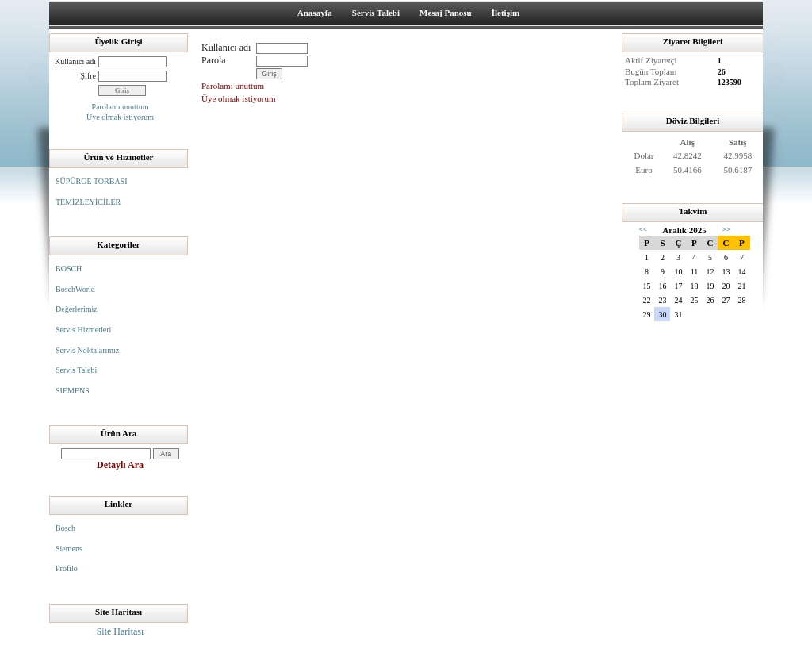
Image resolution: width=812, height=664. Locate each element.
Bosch (65, 528)
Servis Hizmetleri (83, 330)
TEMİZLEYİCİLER (88, 202)
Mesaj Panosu (446, 13)
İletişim (506, 13)
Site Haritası (121, 631)
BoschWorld (75, 289)
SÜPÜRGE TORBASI (92, 181)
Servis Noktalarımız (87, 350)
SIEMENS (73, 391)
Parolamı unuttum (121, 107)
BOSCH (69, 269)
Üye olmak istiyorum (120, 117)
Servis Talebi (376, 13)
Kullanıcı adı (75, 61)
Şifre (88, 76)
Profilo (67, 568)
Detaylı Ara (120, 465)
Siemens (69, 549)
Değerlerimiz (77, 309)
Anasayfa (315, 13)
